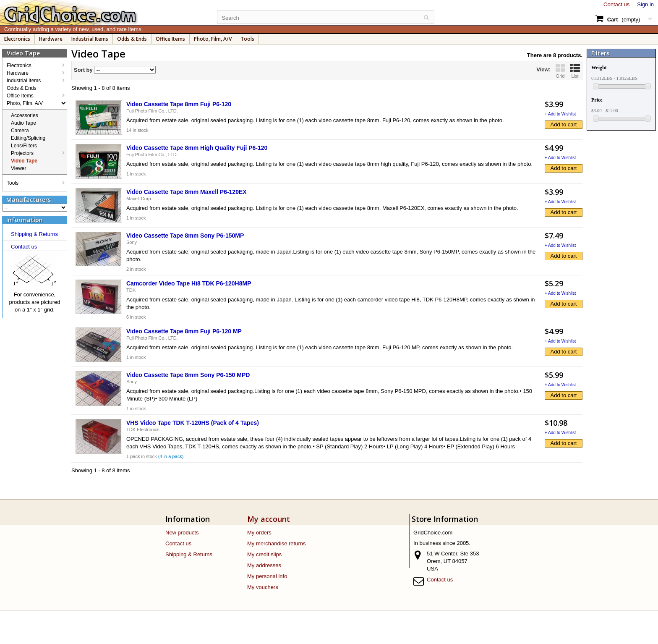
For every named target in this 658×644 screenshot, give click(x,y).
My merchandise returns (276, 543)
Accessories (25, 115)
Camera (20, 131)
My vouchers (263, 587)
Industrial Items (90, 39)
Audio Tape (23, 123)
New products (182, 533)
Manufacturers (29, 200)
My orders (259, 533)
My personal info (267, 576)
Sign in (645, 4)
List (575, 71)
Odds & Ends (132, 39)
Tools (247, 39)
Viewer (18, 168)
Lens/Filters (24, 146)
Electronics (17, 39)
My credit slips (264, 554)
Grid (560, 71)
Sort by (83, 70)
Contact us (616, 4)
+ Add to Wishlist (560, 114)
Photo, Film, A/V (213, 39)
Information (25, 220)
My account (269, 519)
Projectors (22, 153)
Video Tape (24, 161)
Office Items (170, 39)
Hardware (51, 39)
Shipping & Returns (34, 234)
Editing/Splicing (28, 138)
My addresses (264, 565)
